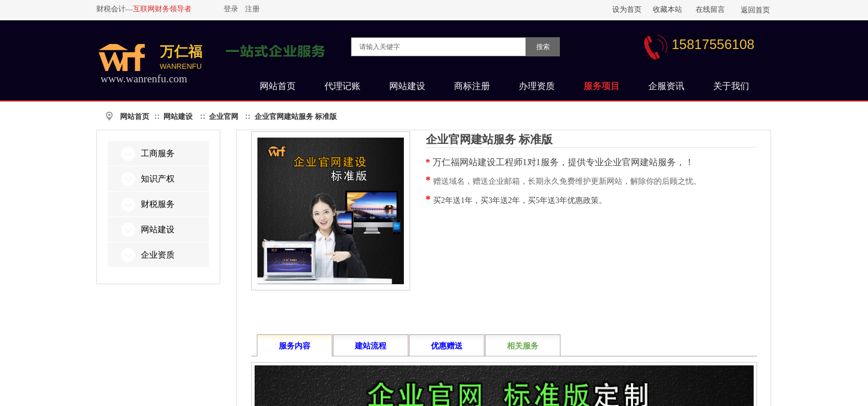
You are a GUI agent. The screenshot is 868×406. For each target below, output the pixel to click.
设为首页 (627, 9)
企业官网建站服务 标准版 (296, 116)
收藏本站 (667, 9)
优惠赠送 (447, 346)
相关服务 (523, 346)
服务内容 (295, 346)
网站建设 (178, 116)
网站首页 (135, 116)
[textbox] (439, 47)
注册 (252, 9)
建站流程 (371, 346)
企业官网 (224, 116)
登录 (231, 9)
